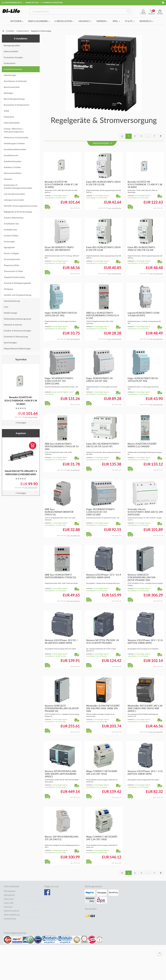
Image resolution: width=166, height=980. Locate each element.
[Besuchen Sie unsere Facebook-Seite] (47, 893)
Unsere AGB (9, 903)
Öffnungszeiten (10, 892)
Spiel (116, 22)
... (148, 137)
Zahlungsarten (9, 896)
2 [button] (135, 136)
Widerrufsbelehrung (12, 915)
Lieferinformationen (12, 911)
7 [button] (154, 136)
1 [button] (129, 136)
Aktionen (17, 22)
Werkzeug (146, 22)
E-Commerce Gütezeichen (52, 3)
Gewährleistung (10, 919)
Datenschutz (9, 899)
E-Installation (64, 22)
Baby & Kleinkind (39, 22)
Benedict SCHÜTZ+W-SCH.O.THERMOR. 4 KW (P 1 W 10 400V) (21, 401)
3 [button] (141, 136)
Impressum (8, 907)
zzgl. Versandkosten (31, 417)
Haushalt (85, 22)
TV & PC (130, 22)
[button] (161, 137)
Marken (102, 22)
